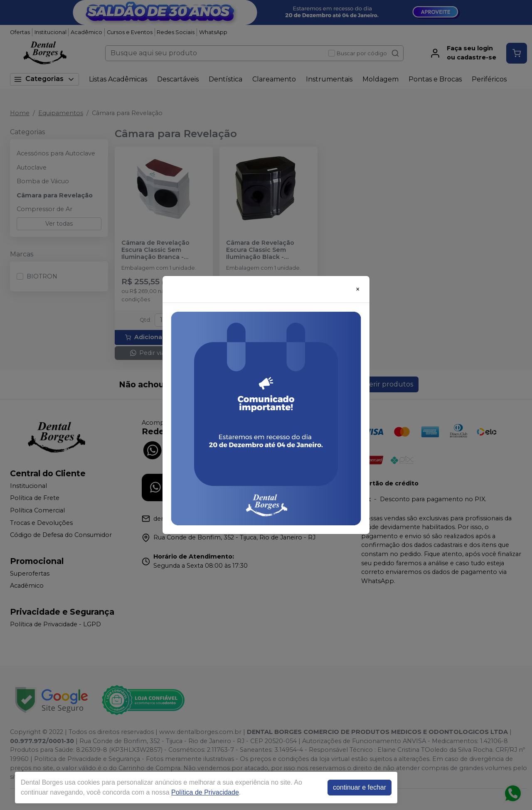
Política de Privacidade (205, 792)
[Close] (358, 289)
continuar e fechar (360, 787)
